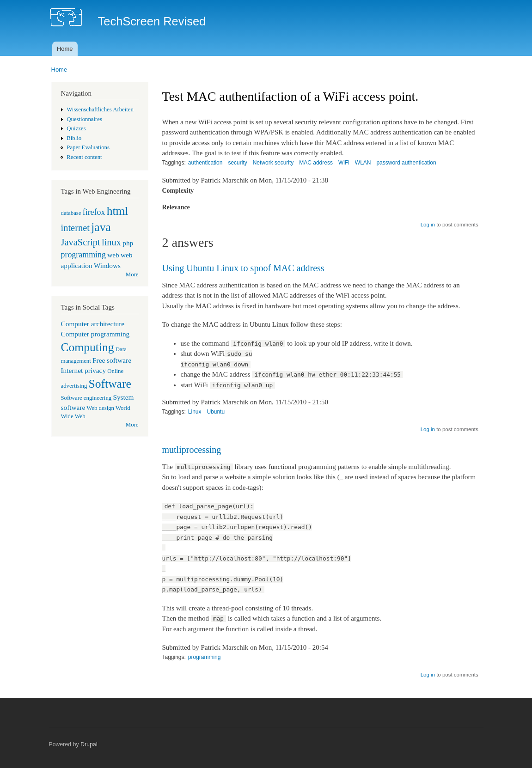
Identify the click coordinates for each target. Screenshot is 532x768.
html (118, 211)
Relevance (176, 207)
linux (111, 242)
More (132, 274)
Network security (273, 163)
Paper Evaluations (88, 147)
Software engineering (86, 398)
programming (83, 255)
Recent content (84, 157)
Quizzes (76, 128)
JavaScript (81, 242)
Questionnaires (84, 119)
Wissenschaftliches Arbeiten (100, 110)
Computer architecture (93, 324)
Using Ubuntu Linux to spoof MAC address (243, 268)
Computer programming (95, 334)
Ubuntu (216, 412)
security (237, 163)
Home (65, 49)
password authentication (406, 163)
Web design (100, 408)
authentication (205, 163)
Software (110, 384)
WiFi (344, 163)
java (101, 227)
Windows (107, 265)
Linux (195, 412)
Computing (88, 347)
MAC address (316, 163)
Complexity (178, 191)
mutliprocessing (192, 450)
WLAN (363, 163)
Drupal (89, 744)
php (128, 243)
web (113, 255)
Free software (112, 360)
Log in (428, 225)
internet (76, 228)
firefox (94, 212)
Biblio (74, 138)
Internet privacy (84, 370)
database (71, 213)
